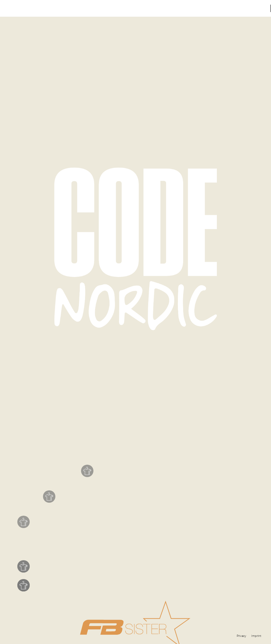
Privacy (241, 636)
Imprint (256, 636)
